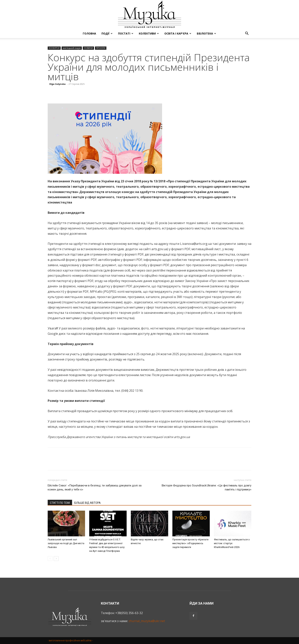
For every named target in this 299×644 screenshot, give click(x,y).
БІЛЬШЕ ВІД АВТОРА (88, 503)
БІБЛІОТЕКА (206, 33)
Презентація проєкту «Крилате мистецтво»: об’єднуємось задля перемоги (190, 543)
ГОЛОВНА (89, 33)
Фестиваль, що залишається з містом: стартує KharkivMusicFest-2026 (232, 543)
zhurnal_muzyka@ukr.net (147, 621)
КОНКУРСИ (54, 48)
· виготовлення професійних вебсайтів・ (71, 640)
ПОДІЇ (107, 33)
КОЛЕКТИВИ (149, 33)
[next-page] (56, 559)
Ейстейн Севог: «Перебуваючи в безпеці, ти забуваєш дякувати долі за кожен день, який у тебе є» (95, 487)
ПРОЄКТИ (101, 48)
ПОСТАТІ (126, 33)
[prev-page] (50, 559)
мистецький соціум (72, 48)
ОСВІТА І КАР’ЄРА (178, 33)
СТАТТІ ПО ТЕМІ (60, 503)
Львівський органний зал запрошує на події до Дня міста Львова (66, 543)
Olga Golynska (57, 84)
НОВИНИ (88, 48)
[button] (247, 34)
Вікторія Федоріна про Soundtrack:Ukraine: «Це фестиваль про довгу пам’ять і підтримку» (207, 487)
